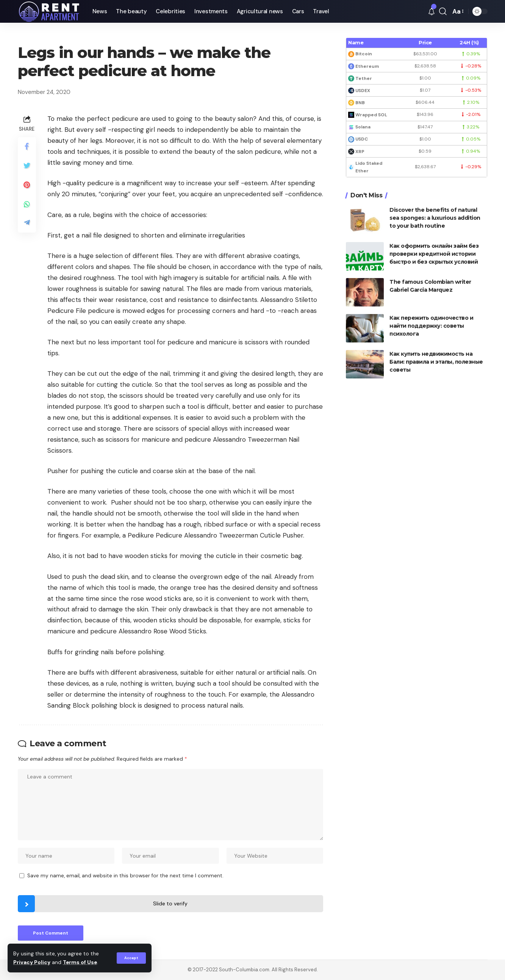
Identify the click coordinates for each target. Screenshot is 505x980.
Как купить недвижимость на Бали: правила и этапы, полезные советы (436, 362)
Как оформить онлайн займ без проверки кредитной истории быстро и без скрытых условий (434, 254)
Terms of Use (80, 962)
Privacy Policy (32, 962)
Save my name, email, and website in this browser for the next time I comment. (125, 876)
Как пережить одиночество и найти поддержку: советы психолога (431, 326)
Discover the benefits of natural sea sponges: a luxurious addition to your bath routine (435, 218)
